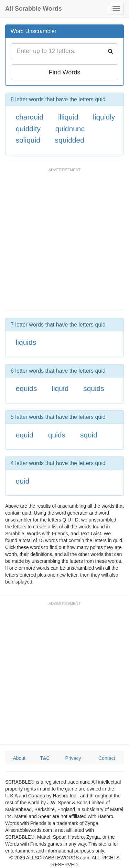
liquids (26, 342)
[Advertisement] (64, 243)
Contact (107, 758)
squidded (70, 140)
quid (23, 481)
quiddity (28, 129)
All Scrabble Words (34, 9)
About (19, 758)
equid (25, 435)
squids (94, 388)
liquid (60, 388)
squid (89, 435)
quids (57, 435)
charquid (30, 117)
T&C (45, 758)
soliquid (28, 140)
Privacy (73, 758)
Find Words (65, 72)
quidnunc (70, 129)
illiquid (68, 117)
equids (26, 388)
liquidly (104, 117)
